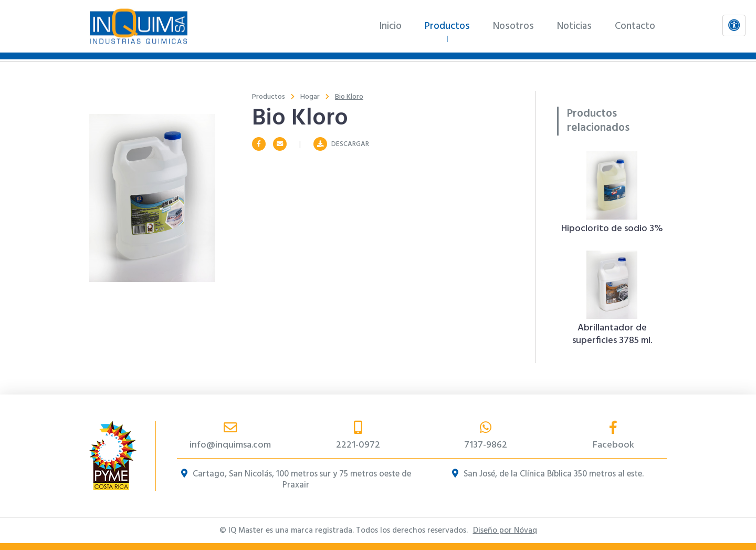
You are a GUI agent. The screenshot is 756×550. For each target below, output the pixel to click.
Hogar (310, 97)
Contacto (635, 26)
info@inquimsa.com (230, 437)
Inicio (390, 26)
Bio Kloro (349, 97)
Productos (447, 26)
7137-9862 (486, 437)
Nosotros (513, 26)
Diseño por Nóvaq (505, 531)
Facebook (613, 437)
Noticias (574, 26)
